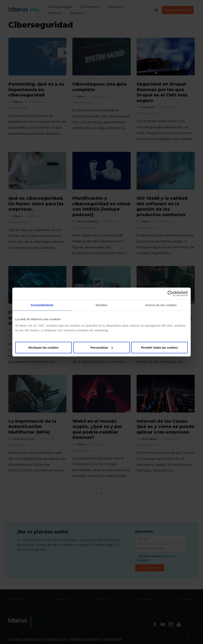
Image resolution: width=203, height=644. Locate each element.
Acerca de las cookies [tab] (161, 305)
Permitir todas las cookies (160, 347)
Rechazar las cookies (44, 347)
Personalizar (102, 347)
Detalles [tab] (101, 305)
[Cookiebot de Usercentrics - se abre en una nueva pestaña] (170, 294)
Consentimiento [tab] (42, 305)
